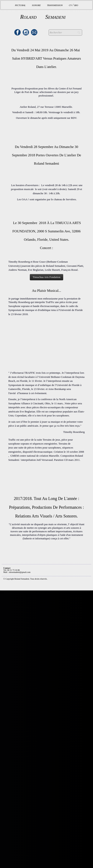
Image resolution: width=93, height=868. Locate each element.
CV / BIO (73, 5)
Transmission (55, 5)
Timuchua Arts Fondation (46, 277)
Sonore (36, 5)
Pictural (20, 5)
